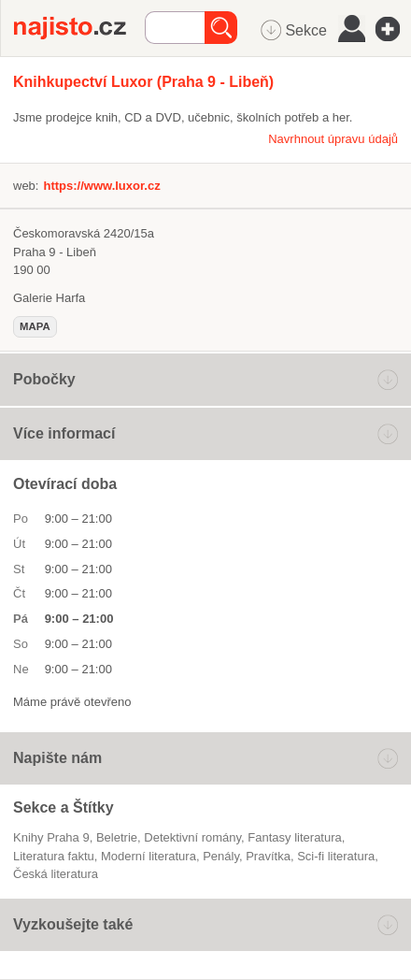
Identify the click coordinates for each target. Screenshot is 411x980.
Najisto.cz (79, 28)
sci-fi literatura (336, 856)
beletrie (117, 837)
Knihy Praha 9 (51, 837)
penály (221, 856)
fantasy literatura (294, 837)
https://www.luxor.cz (101, 186)
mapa (35, 326)
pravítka (268, 856)
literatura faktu (54, 856)
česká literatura (56, 874)
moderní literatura (149, 856)
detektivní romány (192, 837)
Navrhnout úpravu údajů (333, 139)
